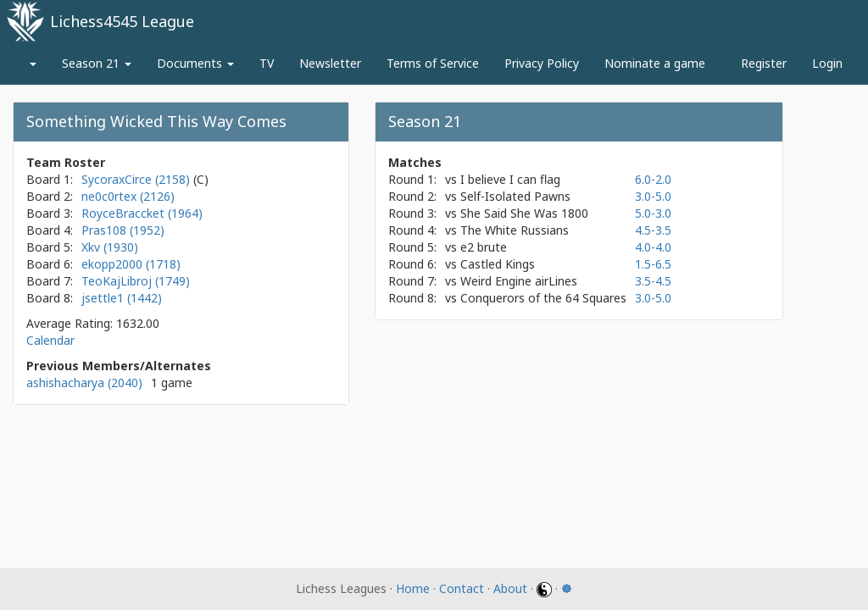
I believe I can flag (510, 179)
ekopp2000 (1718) (131, 264)
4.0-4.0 (653, 247)
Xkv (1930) (110, 247)
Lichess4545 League (122, 21)
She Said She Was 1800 (524, 213)
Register (764, 63)
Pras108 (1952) (123, 230)
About (510, 588)
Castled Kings (498, 264)
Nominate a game (655, 63)
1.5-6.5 (653, 264)
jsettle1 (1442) (122, 298)
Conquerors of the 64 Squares (543, 298)
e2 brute (484, 247)
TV (267, 63)
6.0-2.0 (653, 179)
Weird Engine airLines (519, 281)
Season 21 (97, 63)
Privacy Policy (542, 63)
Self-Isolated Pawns (515, 196)
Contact (462, 588)
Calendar (50, 340)
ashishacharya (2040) (84, 383)
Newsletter (330, 63)
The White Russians (515, 230)
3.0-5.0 (653, 196)
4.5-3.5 (653, 230)
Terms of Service (433, 63)
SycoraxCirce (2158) (137, 179)
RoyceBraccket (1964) (142, 213)
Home (413, 588)
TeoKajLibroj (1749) (136, 281)
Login (827, 63)
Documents (195, 63)
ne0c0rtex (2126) (128, 196)
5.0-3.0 (653, 213)
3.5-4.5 (653, 281)
